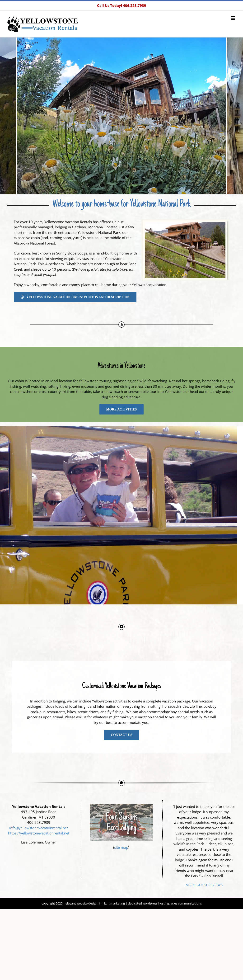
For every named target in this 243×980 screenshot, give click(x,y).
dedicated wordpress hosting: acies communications (165, 903)
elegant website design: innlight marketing (95, 903)
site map (121, 847)
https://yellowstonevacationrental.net (39, 833)
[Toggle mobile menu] (233, 18)
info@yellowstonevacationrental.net (39, 828)
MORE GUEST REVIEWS (204, 885)
